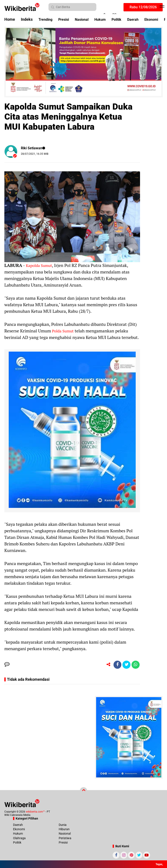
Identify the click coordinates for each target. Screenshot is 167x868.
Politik (124, 19)
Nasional (86, 19)
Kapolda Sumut (40, 265)
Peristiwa (65, 839)
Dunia (63, 825)
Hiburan (64, 830)
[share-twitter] (125, 665)
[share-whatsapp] (135, 665)
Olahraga (19, 839)
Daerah (142, 19)
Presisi (66, 19)
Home (10, 19)
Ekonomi (19, 830)
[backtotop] (83, 792)
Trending (46, 19)
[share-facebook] (116, 665)
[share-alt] (106, 665)
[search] (72, 7)
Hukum (106, 19)
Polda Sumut (64, 331)
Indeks (27, 19)
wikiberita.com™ (35, 812)
